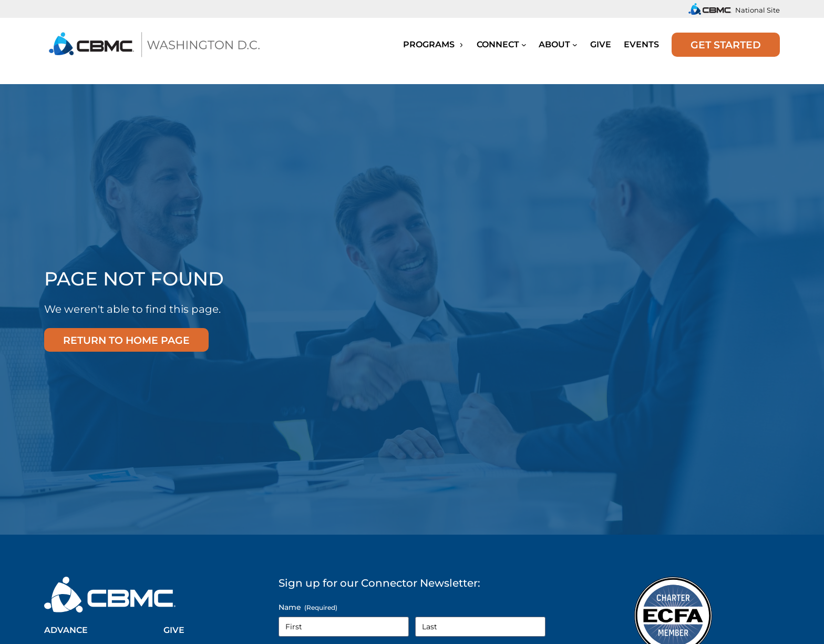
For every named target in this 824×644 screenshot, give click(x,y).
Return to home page (126, 340)
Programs (434, 44)
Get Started (726, 45)
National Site (758, 10)
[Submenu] (524, 45)
